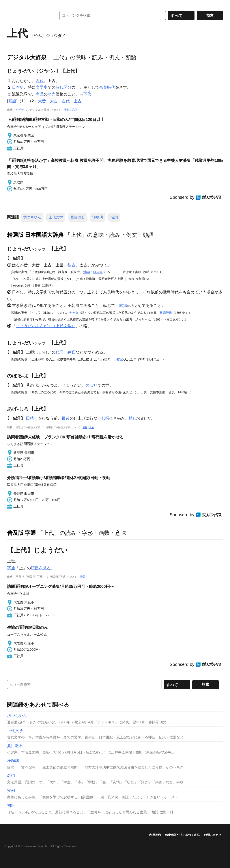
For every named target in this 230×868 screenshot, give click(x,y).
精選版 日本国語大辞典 (35, 235)
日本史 (18, 87)
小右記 (118, 359)
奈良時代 (107, 87)
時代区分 (64, 87)
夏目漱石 (78, 217)
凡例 (75, 110)
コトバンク (29, 15)
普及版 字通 (22, 533)
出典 (87, 272)
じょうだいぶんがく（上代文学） (46, 326)
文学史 (42, 87)
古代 (40, 81)
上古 (78, 101)
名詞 (114, 217)
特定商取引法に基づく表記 (182, 835)
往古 (71, 265)
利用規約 (155, 835)
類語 (12, 101)
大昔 (42, 101)
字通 (11, 568)
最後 (66, 418)
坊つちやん (32, 217)
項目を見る (41, 568)
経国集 (98, 272)
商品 (40, 94)
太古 (54, 101)
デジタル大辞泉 (27, 57)
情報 (67, 110)
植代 (133, 418)
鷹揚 (123, 306)
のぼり (92, 385)
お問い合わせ (213, 835)
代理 (60, 352)
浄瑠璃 (98, 217)
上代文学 (56, 217)
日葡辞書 (166, 313)
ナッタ (74, 313)
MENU (11, 4)
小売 (52, 94)
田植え (32, 418)
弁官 (71, 352)
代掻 (105, 418)
